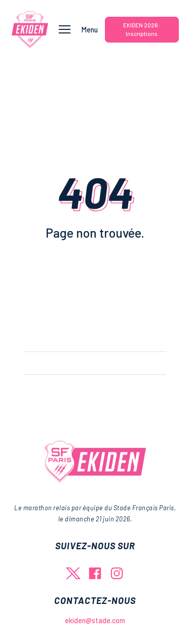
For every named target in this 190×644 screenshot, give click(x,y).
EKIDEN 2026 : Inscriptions (142, 29)
